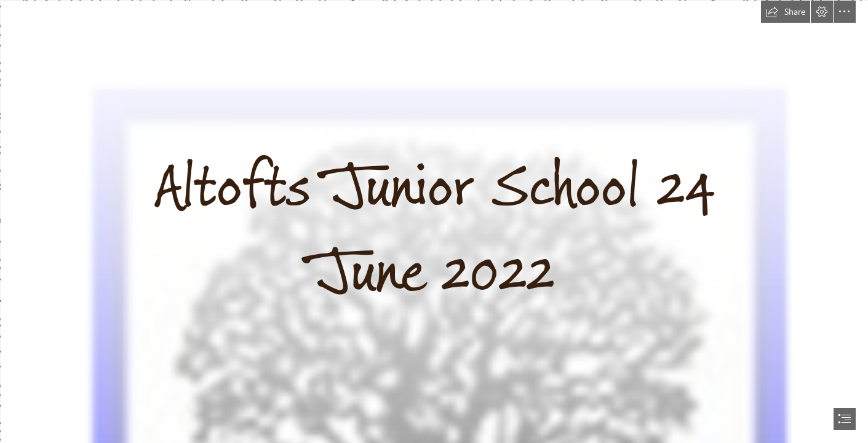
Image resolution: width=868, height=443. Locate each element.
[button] (786, 12)
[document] (434, 221)
